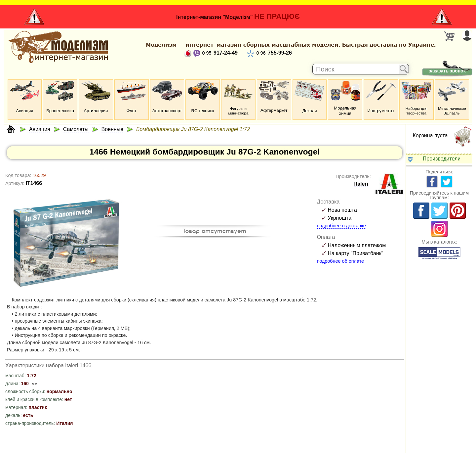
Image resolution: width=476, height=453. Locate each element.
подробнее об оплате (340, 261)
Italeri (361, 184)
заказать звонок (447, 71)
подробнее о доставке (341, 226)
